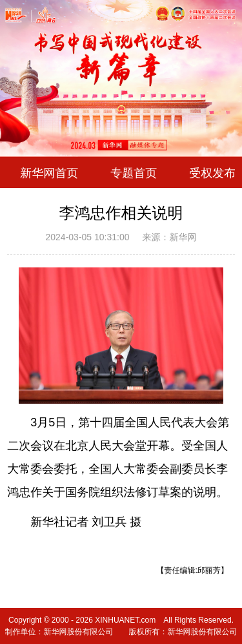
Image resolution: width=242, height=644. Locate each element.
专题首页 (134, 172)
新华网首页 (49, 172)
